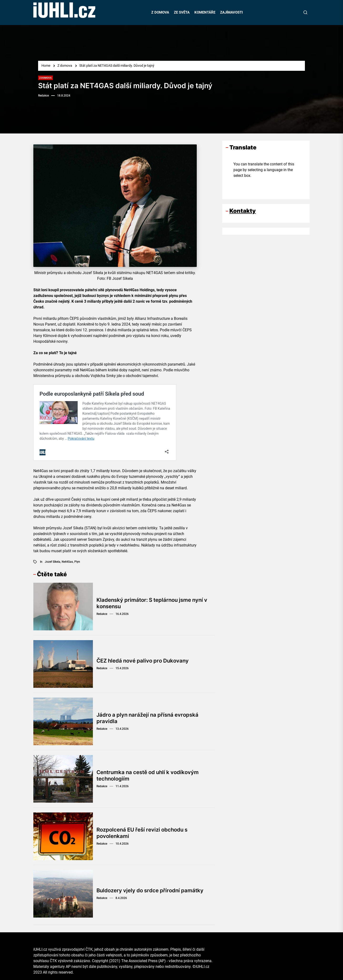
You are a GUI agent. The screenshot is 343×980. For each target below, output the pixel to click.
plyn (77, 562)
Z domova (45, 78)
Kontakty (243, 211)
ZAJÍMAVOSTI (231, 12)
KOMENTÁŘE (205, 12)
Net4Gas (67, 562)
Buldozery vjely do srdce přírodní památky (150, 890)
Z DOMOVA (160, 12)
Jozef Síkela (53, 562)
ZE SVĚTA (182, 12)
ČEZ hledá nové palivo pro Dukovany (143, 661)
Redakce (43, 96)
